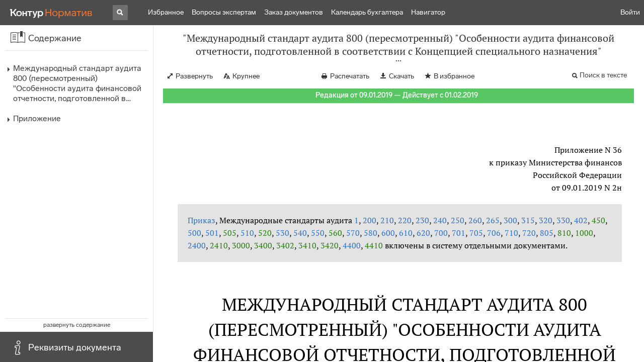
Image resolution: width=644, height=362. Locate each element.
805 (547, 233)
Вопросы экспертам (224, 12)
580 (371, 233)
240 (440, 220)
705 (476, 233)
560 (335, 233)
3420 (330, 245)
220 (405, 220)
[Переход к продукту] (51, 13)
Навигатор (428, 12)
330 (563, 220)
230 (422, 220)
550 (318, 233)
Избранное (166, 12)
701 (459, 233)
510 (247, 233)
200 (370, 220)
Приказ (202, 220)
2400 (197, 245)
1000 (584, 233)
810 (564, 233)
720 (529, 233)
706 (494, 233)
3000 (241, 245)
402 (581, 220)
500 (194, 233)
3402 (285, 245)
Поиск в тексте (603, 75)
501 (212, 233)
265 (493, 220)
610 (406, 233)
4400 (352, 245)
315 (528, 220)
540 (300, 233)
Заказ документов (294, 12)
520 (265, 233)
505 (230, 233)
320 (546, 220)
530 (283, 233)
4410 (374, 245)
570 (353, 233)
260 (475, 220)
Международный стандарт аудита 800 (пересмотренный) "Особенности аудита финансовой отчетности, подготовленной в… (77, 83)
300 (510, 220)
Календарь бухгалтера (367, 12)
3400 (263, 245)
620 (423, 233)
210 (387, 220)
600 (388, 233)
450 (598, 220)
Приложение (37, 118)
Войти (630, 12)
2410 (219, 245)
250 (458, 220)
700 (441, 233)
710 (511, 233)
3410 (307, 245)
